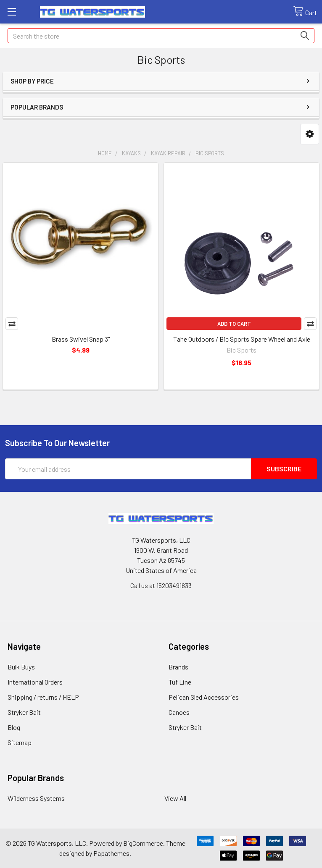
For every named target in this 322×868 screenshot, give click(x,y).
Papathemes (111, 853)
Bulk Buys (21, 667)
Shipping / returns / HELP (43, 697)
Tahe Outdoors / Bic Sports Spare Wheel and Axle (242, 339)
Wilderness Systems (36, 798)
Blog (14, 727)
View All (175, 798)
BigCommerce (143, 843)
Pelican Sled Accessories (204, 697)
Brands (178, 667)
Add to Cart (234, 324)
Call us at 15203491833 (161, 585)
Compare (12, 324)
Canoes (179, 712)
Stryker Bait (24, 712)
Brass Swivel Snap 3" (81, 339)
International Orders (35, 682)
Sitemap (20, 742)
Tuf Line (180, 682)
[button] (310, 134)
